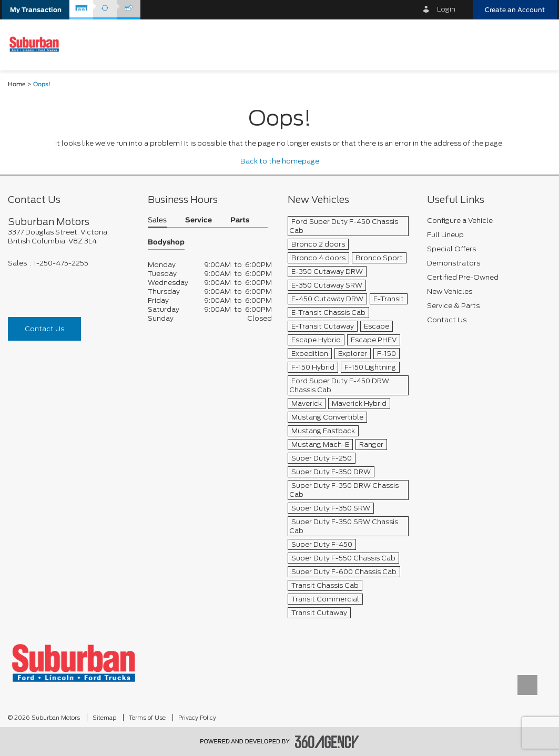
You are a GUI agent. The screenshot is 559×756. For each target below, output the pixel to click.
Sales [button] (157, 221)
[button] (36, 10)
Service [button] (199, 221)
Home (17, 84)
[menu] (541, 44)
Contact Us (44, 329)
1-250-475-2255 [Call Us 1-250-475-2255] (61, 263)
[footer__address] (70, 237)
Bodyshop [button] (166, 243)
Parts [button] (240, 221)
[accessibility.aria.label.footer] (327, 742)
